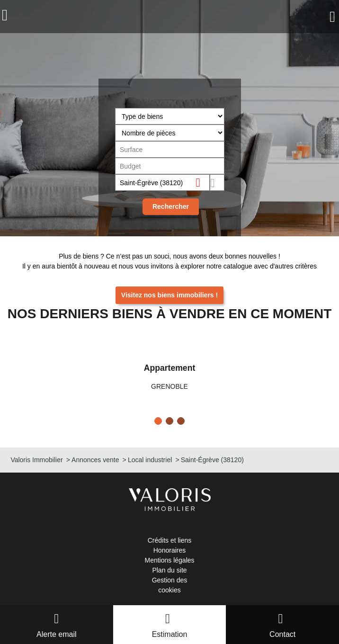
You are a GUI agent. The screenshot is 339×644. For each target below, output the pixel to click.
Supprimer (202, 182)
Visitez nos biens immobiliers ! (169, 295)
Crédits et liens (170, 540)
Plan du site (169, 570)
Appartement (170, 368)
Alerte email (56, 634)
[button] (158, 421)
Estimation (170, 634)
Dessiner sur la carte (217, 183)
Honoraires (169, 550)
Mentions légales (169, 560)
